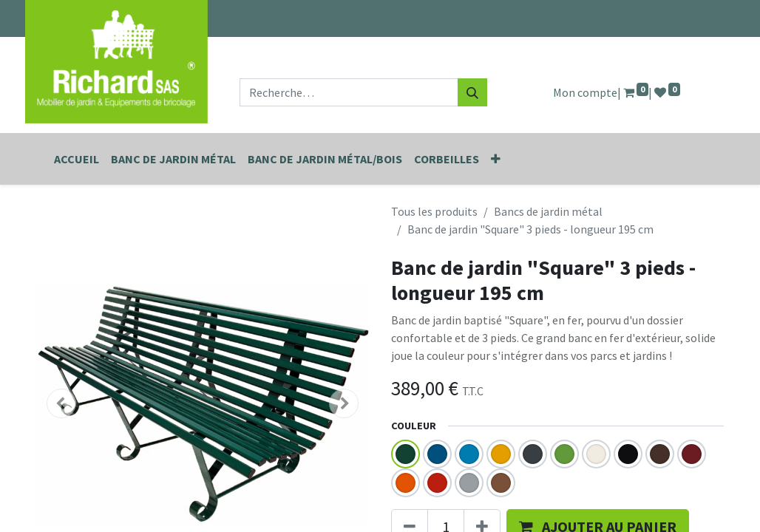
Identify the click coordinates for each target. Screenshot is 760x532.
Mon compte (585, 92)
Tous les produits (434, 211)
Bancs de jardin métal (548, 211)
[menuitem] (77, 159)
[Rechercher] (472, 92)
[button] (496, 159)
